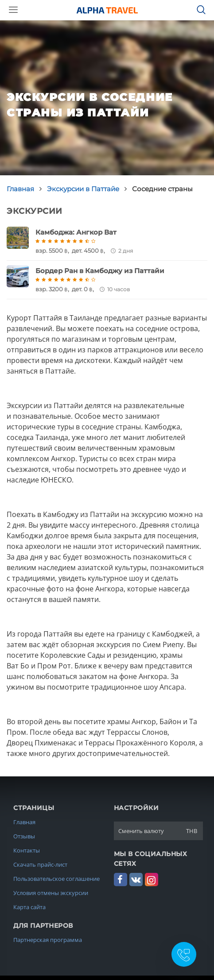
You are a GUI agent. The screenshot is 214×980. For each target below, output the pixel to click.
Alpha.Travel (107, 10)
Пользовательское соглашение (56, 879)
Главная (24, 822)
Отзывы (24, 836)
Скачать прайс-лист (40, 864)
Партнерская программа (48, 940)
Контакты (27, 850)
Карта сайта (29, 907)
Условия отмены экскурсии (51, 893)
